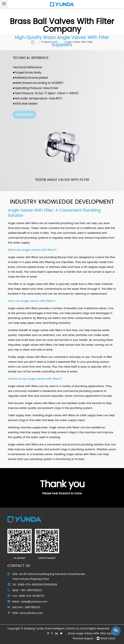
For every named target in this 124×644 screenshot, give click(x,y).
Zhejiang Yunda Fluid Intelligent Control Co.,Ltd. (54, 629)
